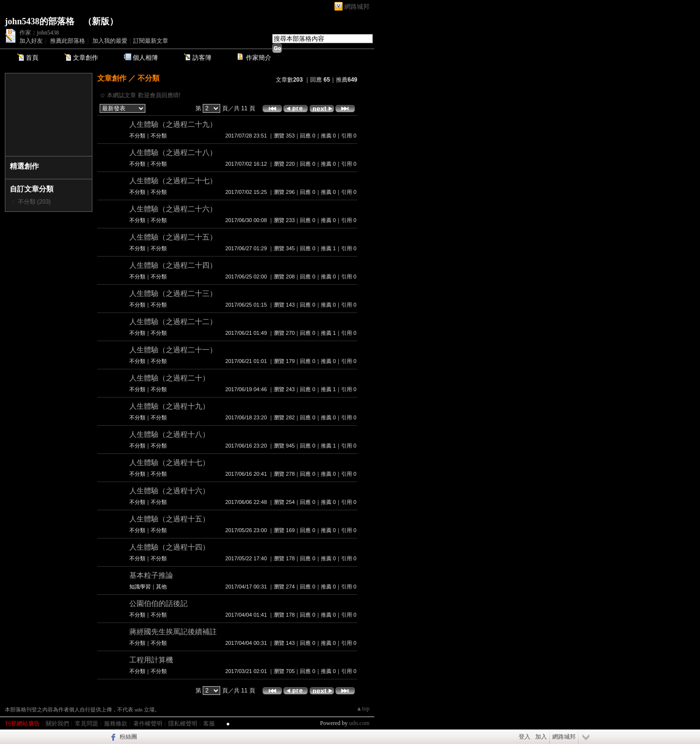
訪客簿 (202, 58)
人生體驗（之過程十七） (169, 462)
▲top (363, 709)
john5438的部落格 (40, 21)
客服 (209, 724)
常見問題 (87, 724)
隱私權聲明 (183, 724)
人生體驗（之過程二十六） (173, 209)
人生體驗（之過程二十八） (173, 152)
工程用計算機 (151, 660)
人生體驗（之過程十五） (169, 519)
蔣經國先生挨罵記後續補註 (173, 632)
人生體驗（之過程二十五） (173, 237)
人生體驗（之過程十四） (169, 547)
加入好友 (31, 41)
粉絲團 (128, 737)
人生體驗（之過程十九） (169, 406)
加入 (541, 737)
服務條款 (116, 724)
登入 (525, 737)
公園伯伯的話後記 (158, 603)
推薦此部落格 (68, 41)
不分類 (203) (34, 202)
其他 (161, 587)
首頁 (32, 58)
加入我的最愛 (110, 41)
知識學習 (140, 587)
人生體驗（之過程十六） (169, 491)
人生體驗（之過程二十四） (173, 265)
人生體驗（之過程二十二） (173, 321)
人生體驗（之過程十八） (169, 434)
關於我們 (57, 724)
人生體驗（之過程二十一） (173, 350)
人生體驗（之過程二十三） (173, 293)
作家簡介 (259, 58)
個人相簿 (145, 58)
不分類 (149, 78)
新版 (101, 21)
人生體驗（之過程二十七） (173, 181)
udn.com (359, 723)
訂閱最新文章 (151, 41)
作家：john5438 (39, 33)
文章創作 (86, 58)
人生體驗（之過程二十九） (173, 124)
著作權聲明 (148, 724)
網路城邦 (357, 7)
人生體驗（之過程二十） (169, 378)
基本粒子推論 (151, 575)
